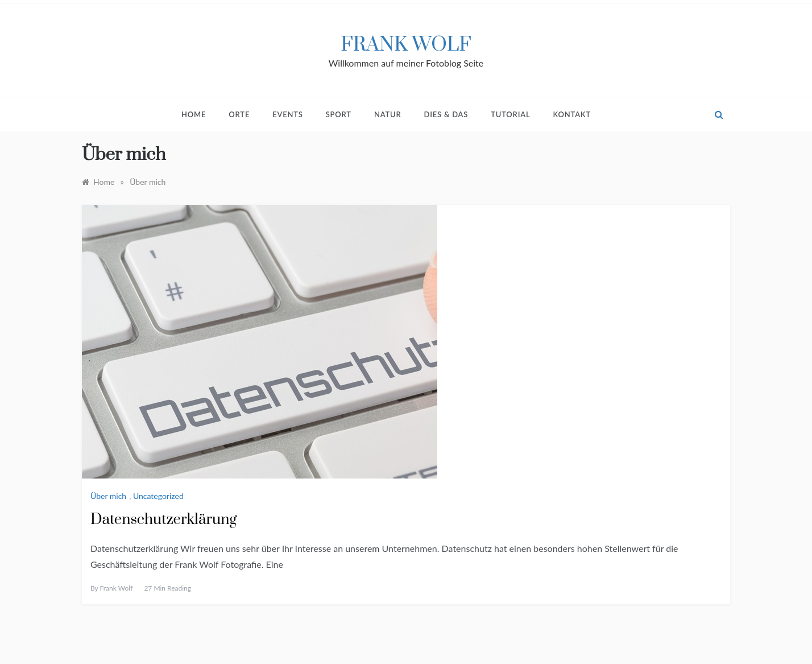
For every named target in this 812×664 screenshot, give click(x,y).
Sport (339, 114)
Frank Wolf (406, 45)
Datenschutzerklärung (163, 520)
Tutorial (510, 114)
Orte (239, 114)
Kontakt (572, 114)
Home (194, 114)
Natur (388, 114)
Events (288, 114)
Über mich (108, 496)
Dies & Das (446, 114)
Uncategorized (158, 496)
